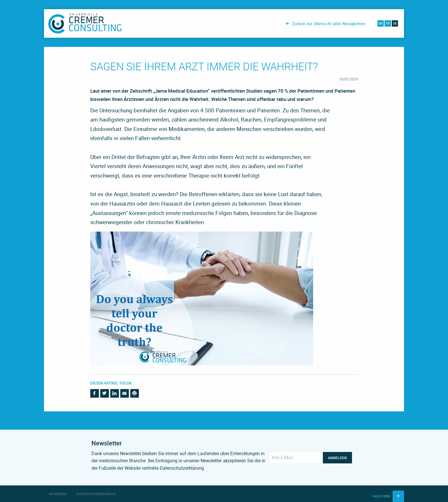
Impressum (58, 494)
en (381, 23)
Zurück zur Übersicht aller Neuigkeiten (329, 23)
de (395, 23)
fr (388, 23)
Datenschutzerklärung (96, 494)
